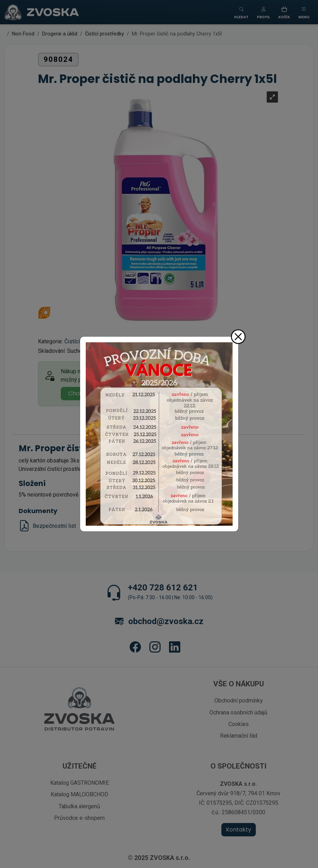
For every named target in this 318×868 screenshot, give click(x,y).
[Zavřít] (238, 337)
